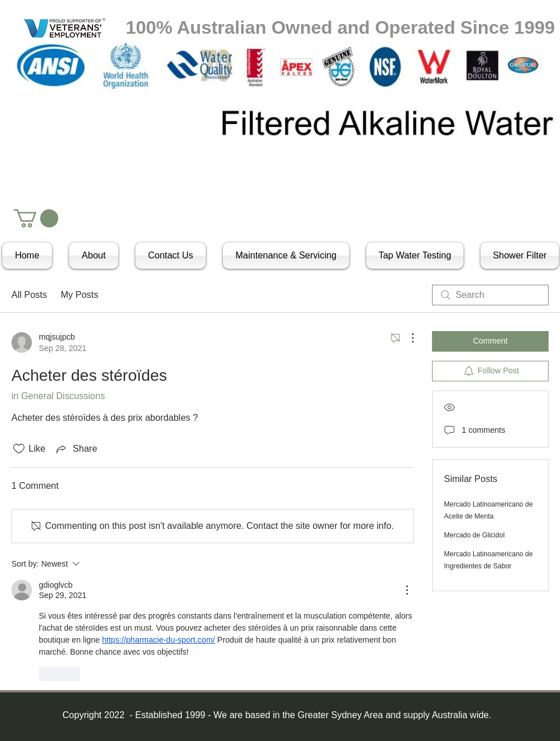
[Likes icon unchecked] (19, 449)
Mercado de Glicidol (474, 535)
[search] (490, 295)
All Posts (29, 295)
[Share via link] (76, 449)
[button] (36, 218)
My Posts (79, 295)
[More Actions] (407, 338)
